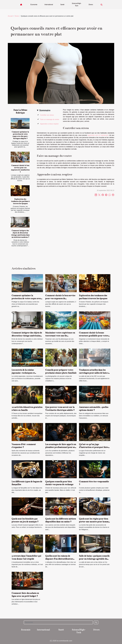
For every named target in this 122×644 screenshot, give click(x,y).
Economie (34, 5)
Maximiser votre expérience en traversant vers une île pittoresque (60, 336)
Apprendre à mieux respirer (49, 124)
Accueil (10, 16)
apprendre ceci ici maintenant (98, 135)
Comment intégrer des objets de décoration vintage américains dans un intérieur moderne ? (27, 336)
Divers (91, 5)
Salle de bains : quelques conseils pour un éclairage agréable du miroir (94, 559)
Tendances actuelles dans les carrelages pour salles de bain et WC (94, 373)
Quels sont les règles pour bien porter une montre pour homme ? (94, 522)
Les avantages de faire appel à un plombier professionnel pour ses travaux (61, 447)
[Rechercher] (58, 622)
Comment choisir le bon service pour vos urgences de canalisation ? (60, 298)
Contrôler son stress (47, 115)
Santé (62, 5)
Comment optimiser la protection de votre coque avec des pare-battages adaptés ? (26, 298)
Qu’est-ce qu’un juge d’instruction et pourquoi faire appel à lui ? (94, 447)
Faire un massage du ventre (50, 119)
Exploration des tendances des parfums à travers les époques (20, 201)
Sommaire (45, 110)
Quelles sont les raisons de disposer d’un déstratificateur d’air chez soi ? (59, 559)
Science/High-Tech (77, 5)
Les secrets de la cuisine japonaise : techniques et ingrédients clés (23, 373)
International (49, 5)
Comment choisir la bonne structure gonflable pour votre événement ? (94, 336)
